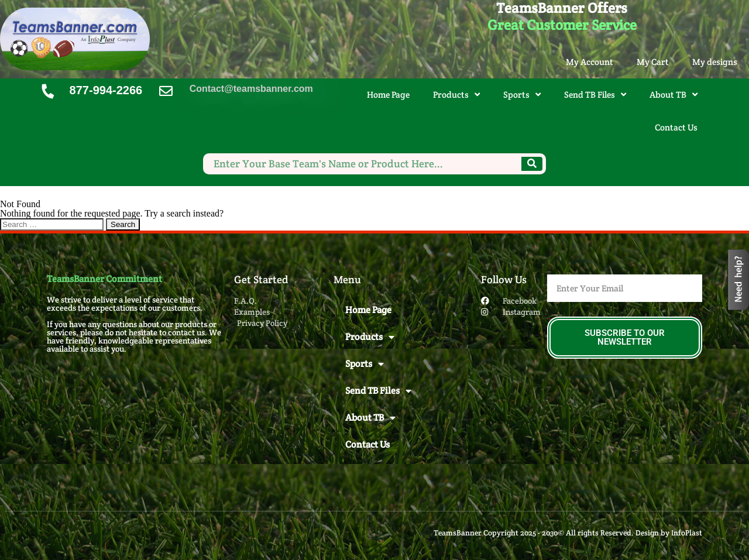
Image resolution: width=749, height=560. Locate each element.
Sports (522, 95)
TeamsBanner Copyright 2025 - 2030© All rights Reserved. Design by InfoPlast (568, 533)
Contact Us (676, 127)
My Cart (653, 62)
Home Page (388, 95)
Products (456, 95)
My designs (715, 62)
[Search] (532, 164)
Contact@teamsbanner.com (251, 89)
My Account (590, 62)
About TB (674, 95)
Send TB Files (595, 95)
